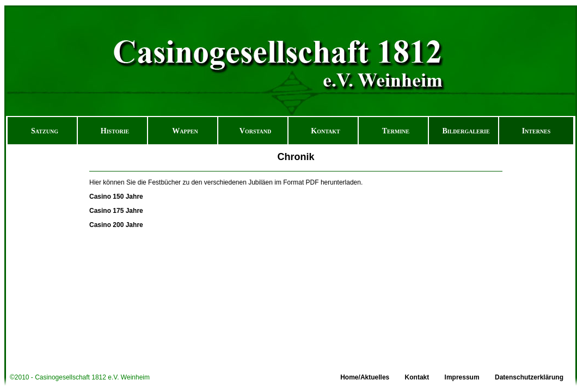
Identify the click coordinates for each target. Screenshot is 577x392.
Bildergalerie (466, 131)
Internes (536, 131)
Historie (115, 131)
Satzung (45, 131)
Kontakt (326, 131)
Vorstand (255, 131)
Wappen (185, 131)
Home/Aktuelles (365, 377)
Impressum (462, 377)
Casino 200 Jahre (116, 225)
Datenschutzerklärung (529, 377)
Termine (396, 131)
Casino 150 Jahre (116, 197)
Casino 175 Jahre (116, 211)
